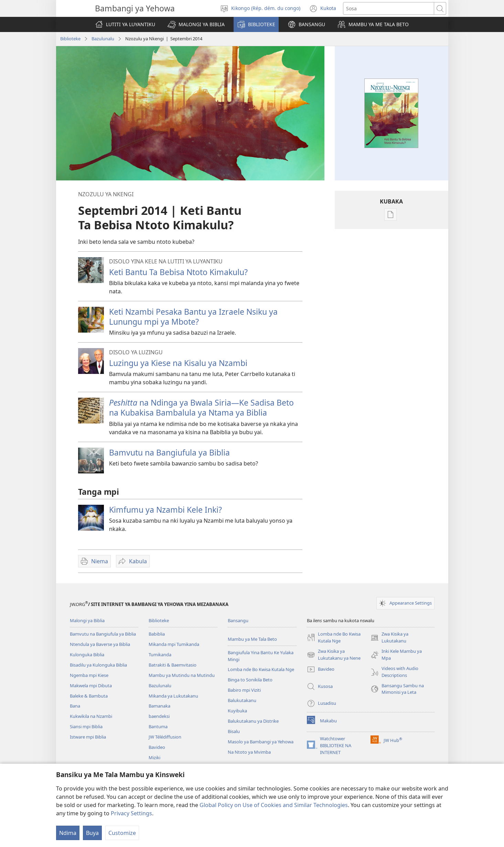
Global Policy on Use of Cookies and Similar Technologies (274, 805)
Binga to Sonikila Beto (250, 680)
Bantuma (158, 726)
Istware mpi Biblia (88, 737)
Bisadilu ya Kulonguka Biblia (98, 665)
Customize (122, 833)
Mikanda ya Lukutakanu (173, 696)
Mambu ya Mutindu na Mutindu (182, 675)
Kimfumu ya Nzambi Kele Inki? (165, 510)
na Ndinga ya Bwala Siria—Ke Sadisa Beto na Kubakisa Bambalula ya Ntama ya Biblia (201, 407)
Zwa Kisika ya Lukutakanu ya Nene (334, 655)
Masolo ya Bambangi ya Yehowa (261, 742)
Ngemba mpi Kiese (89, 675)
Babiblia (157, 634)
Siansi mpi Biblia (86, 726)
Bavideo (157, 747)
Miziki (154, 757)
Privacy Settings (131, 813)
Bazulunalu (103, 39)
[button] (196, 24)
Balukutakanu (242, 700)
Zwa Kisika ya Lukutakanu (389, 638)
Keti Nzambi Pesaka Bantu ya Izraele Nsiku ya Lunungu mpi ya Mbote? (193, 317)
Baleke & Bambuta (89, 696)
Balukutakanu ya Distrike (253, 721)
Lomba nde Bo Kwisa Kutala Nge (261, 669)
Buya (92, 833)
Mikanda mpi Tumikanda (174, 644)
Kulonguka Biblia (87, 655)
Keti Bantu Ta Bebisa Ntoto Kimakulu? (178, 272)
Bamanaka (159, 706)
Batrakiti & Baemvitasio (173, 665)
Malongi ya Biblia (87, 620)
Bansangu (238, 620)
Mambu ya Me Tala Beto (252, 639)
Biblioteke (70, 39)
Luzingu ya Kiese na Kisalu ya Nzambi (178, 363)
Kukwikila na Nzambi (91, 716)
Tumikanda (160, 655)
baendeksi (159, 716)
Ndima (68, 833)
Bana (75, 706)
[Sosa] (389, 8)
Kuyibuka (237, 711)
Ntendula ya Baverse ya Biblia (100, 644)
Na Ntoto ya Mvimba (249, 752)
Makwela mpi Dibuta (91, 686)
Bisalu (234, 731)
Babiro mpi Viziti (244, 690)
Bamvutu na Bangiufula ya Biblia (169, 452)
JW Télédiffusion (165, 737)
